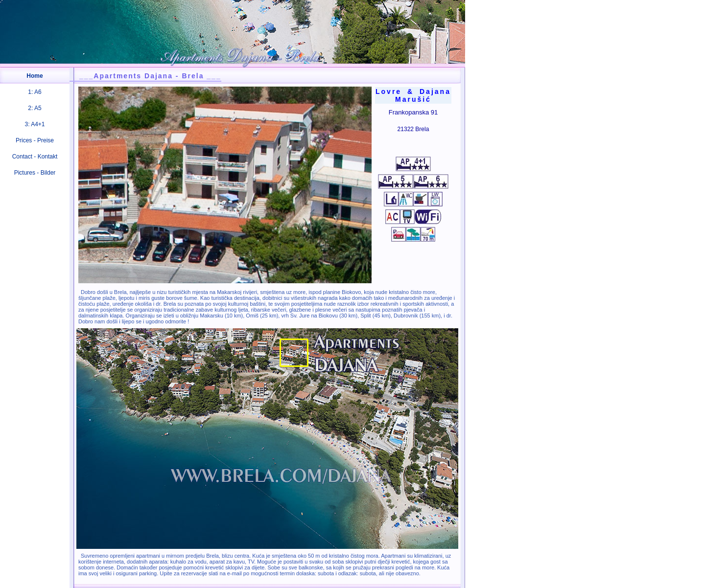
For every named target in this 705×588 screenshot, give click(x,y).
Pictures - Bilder (35, 173)
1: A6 (35, 92)
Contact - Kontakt (35, 157)
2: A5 (35, 108)
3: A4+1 (35, 124)
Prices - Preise (35, 140)
